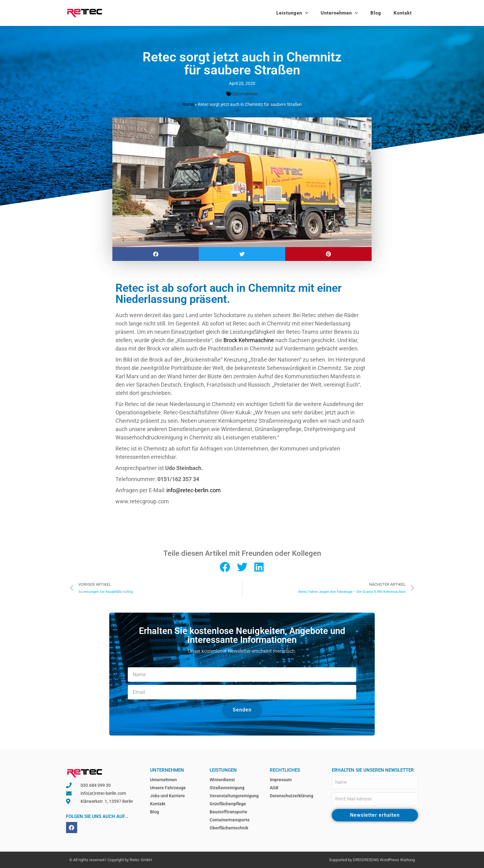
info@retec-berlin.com (194, 490)
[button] (156, 254)
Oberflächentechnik (229, 828)
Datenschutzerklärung (292, 796)
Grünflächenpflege (228, 804)
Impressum (281, 780)
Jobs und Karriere (167, 796)
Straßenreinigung (227, 788)
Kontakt (403, 13)
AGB (274, 788)
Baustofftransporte (228, 812)
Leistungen (292, 13)
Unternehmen (339, 13)
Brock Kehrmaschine (249, 340)
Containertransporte (230, 820)
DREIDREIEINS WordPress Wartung (384, 860)
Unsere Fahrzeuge (168, 788)
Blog (376, 13)
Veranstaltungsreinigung (234, 796)
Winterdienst (222, 780)
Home (188, 104)
